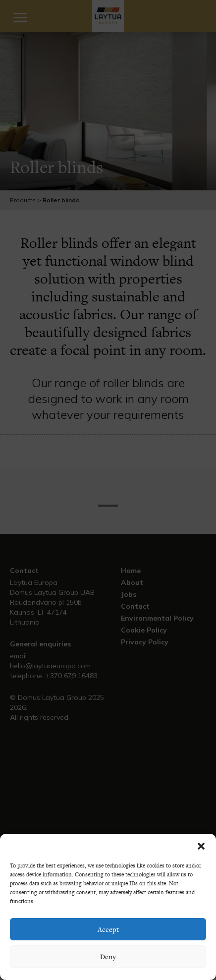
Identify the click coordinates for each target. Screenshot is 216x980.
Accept (108, 929)
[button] (201, 846)
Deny (108, 956)
